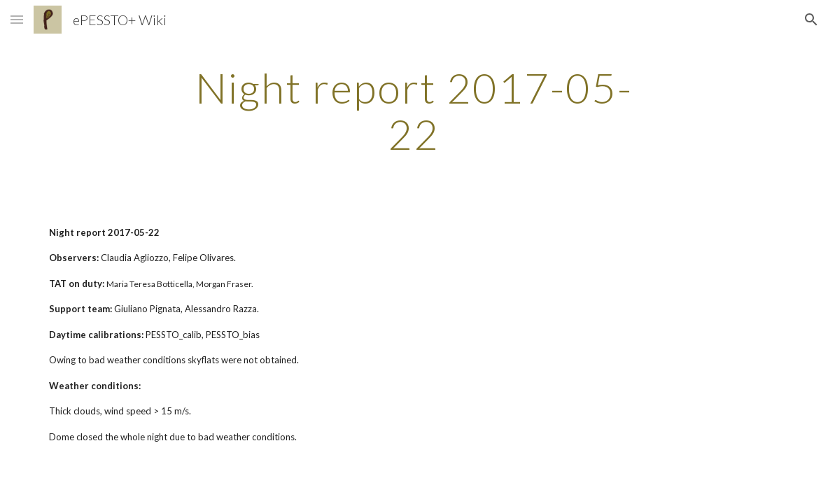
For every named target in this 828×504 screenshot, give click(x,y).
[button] (17, 19)
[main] (414, 111)
